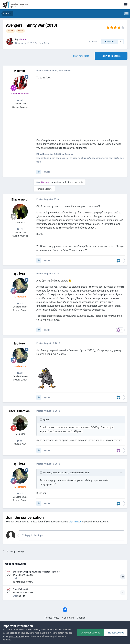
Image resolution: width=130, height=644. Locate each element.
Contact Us (68, 618)
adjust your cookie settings (16, 636)
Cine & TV (44, 43)
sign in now (75, 522)
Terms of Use (25, 630)
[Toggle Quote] (41, 420)
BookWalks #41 (20, 589)
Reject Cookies (116, 633)
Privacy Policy (52, 618)
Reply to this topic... (33, 535)
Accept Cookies (90, 633)
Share (93, 42)
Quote (47, 172)
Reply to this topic (111, 56)
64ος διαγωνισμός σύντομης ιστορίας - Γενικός (36, 572)
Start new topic (81, 56)
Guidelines (56, 630)
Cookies (81, 618)
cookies (13, 633)
